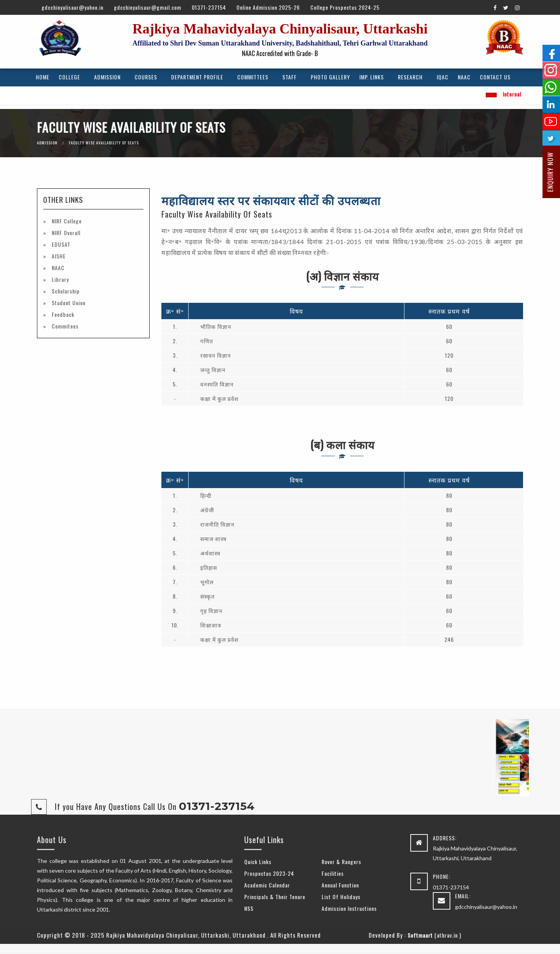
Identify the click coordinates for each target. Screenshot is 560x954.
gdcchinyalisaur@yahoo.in (73, 7)
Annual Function (340, 885)
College (69, 77)
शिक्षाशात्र (211, 625)
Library (59, 279)
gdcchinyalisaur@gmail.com (148, 7)
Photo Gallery (330, 77)
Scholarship (65, 291)
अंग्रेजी (207, 510)
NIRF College (66, 221)
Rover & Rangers (341, 862)
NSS (249, 908)
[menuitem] (43, 77)
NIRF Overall (65, 233)
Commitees (64, 326)
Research (410, 77)
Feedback (62, 314)
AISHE (58, 256)
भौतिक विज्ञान (216, 326)
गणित (207, 341)
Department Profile (197, 77)
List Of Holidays (341, 897)
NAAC (464, 77)
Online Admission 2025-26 (268, 7)
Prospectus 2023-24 (269, 873)
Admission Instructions (349, 908)
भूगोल (207, 582)
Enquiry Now (550, 172)
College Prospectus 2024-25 (345, 7)
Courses (146, 77)
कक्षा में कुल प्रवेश (220, 398)
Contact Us (495, 77)
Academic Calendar (267, 885)
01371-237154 (209, 7)
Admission (107, 77)
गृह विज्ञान (211, 611)
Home (43, 77)
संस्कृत (207, 596)
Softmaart (420, 935)
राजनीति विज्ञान (217, 524)
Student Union (68, 303)
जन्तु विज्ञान (213, 370)
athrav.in (447, 935)
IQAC (443, 77)
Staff (290, 77)
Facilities (333, 873)
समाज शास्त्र (213, 538)
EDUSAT (60, 244)
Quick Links (258, 862)
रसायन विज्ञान (216, 355)
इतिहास (209, 567)
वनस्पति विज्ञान (217, 384)
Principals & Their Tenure (275, 897)
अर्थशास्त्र (210, 553)
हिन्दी (206, 495)
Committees (253, 77)
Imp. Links (372, 77)
